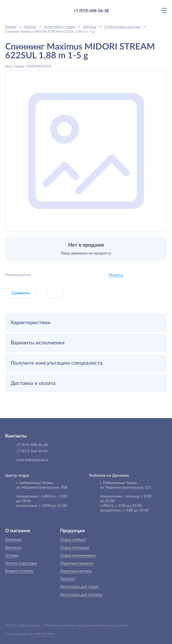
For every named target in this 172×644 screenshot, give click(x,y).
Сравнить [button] (21, 293)
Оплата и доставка (21, 563)
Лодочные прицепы (77, 563)
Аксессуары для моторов (81, 595)
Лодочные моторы (76, 571)
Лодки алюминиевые (78, 556)
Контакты (13, 548)
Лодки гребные (73, 540)
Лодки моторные (75, 548)
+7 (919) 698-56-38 (91, 11)
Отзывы (12, 556)
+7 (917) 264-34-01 (32, 451)
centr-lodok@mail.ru (32, 460)
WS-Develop (45, 634)
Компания (13, 540)
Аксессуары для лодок (79, 587)
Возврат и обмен (19, 571)
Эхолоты (67, 579)
